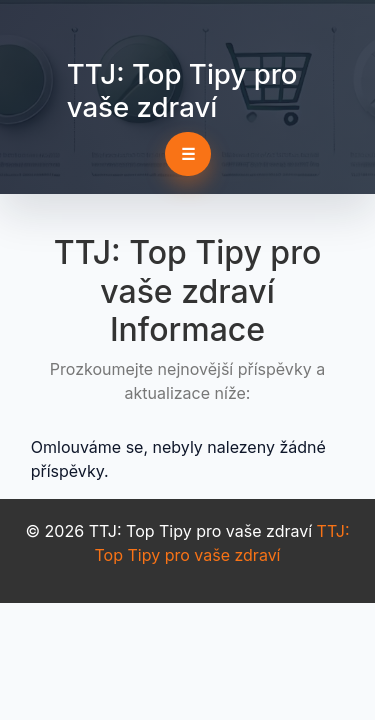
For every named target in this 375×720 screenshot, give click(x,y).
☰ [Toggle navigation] (188, 154)
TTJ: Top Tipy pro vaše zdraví (182, 90)
